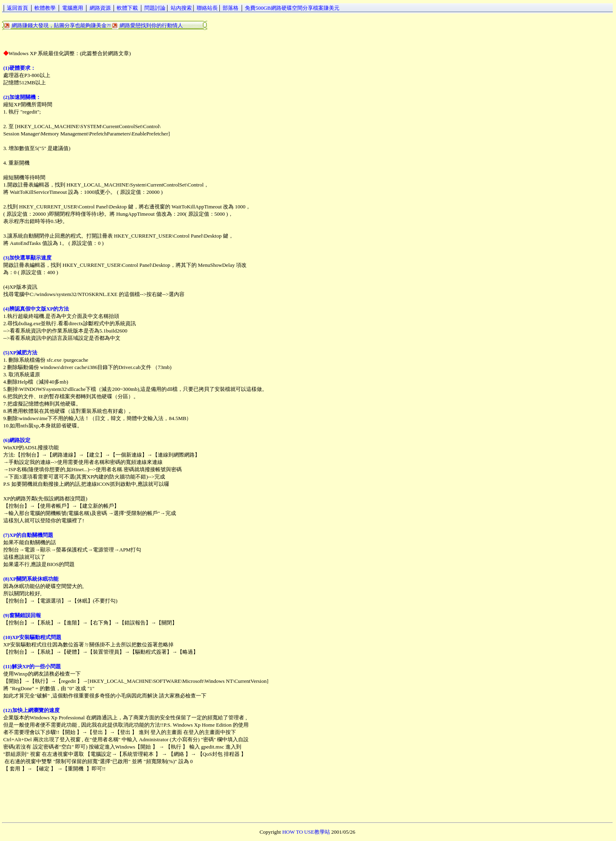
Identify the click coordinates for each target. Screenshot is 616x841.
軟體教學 (45, 8)
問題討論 (155, 8)
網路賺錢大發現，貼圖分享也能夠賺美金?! (61, 25)
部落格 (231, 8)
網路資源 (100, 8)
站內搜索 (181, 8)
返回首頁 (17, 8)
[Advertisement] (150, 38)
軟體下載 (127, 8)
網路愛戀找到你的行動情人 (151, 25)
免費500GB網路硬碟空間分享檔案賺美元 (292, 8)
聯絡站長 (207, 8)
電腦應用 (73, 8)
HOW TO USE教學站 (306, 832)
